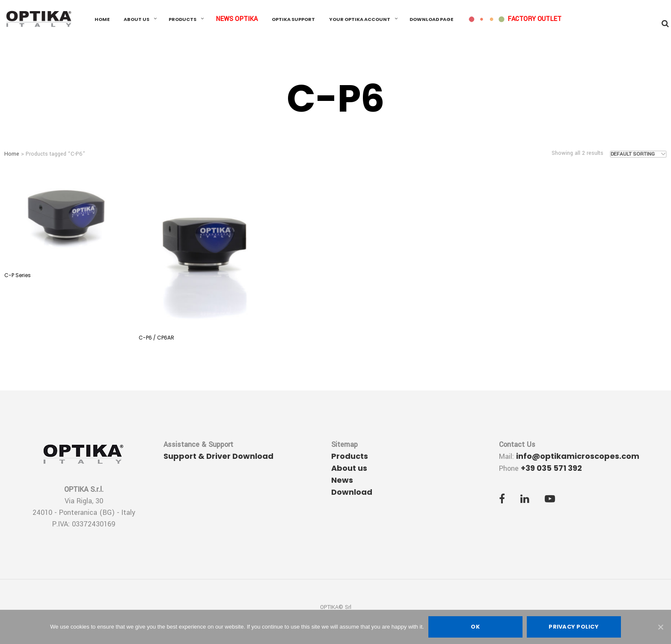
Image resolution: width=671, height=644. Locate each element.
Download (352, 492)
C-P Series (18, 275)
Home (102, 19)
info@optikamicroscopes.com (578, 456)
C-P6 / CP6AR (156, 338)
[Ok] (660, 627)
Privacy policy (574, 627)
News (342, 480)
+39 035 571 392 (551, 468)
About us (137, 19)
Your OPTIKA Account (360, 19)
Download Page (431, 19)
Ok (475, 627)
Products (183, 19)
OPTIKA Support (293, 19)
